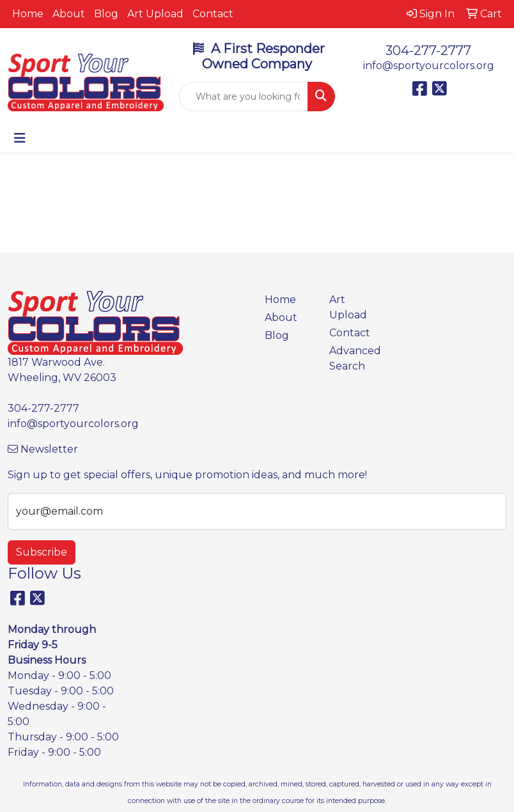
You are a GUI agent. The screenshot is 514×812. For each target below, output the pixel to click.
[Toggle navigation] (20, 138)
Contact (213, 14)
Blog (106, 14)
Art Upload (155, 14)
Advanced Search (354, 358)
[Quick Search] (244, 97)
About (69, 14)
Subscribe (42, 552)
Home (28, 14)
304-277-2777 (428, 51)
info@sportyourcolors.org (429, 66)
